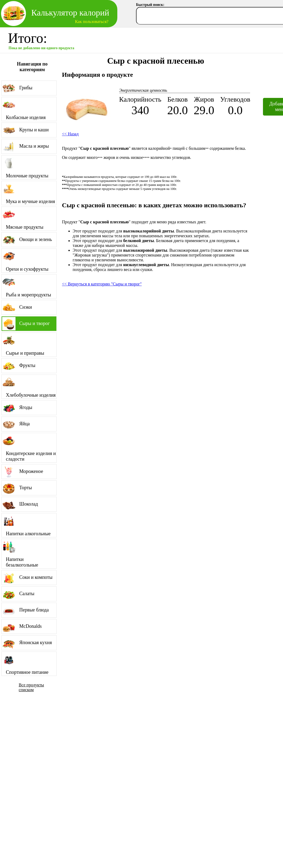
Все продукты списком (31, 687)
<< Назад (70, 134)
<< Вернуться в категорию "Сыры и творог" (102, 284)
